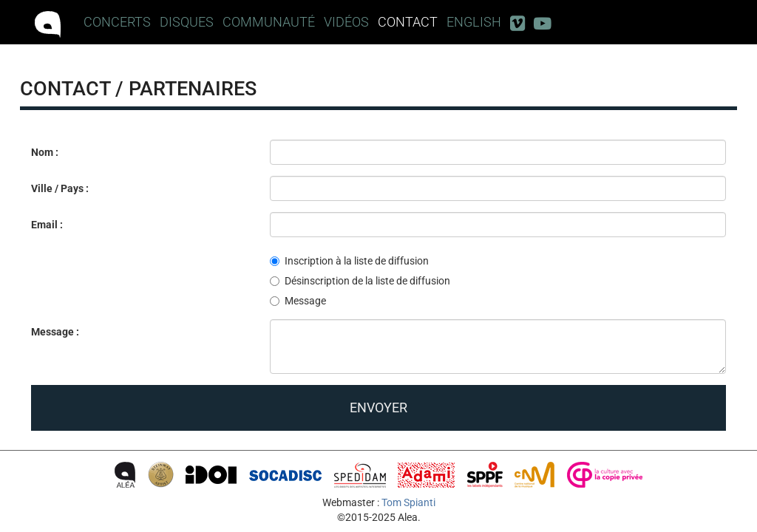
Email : (47, 225)
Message (298, 301)
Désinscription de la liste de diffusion (360, 281)
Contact (408, 22)
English (474, 22)
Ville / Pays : (60, 188)
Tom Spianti (408, 502)
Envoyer (378, 407)
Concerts (117, 22)
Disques (187, 22)
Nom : (45, 152)
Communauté (269, 22)
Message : (55, 332)
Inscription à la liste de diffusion (349, 261)
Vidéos (346, 22)
